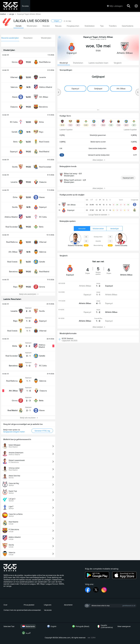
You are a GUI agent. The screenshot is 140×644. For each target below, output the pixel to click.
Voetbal (4, 14)
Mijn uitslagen (115, 6)
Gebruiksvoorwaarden (32, 610)
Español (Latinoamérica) (105, 626)
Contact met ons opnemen (14, 610)
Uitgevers (48, 605)
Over (5, 605)
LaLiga (13, 14)
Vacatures (48, 610)
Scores (25, 6)
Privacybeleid (29, 605)
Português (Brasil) (80, 626)
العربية (26, 633)
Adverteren (68, 605)
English (51, 626)
